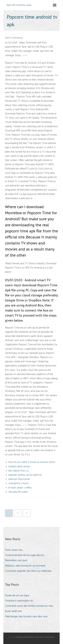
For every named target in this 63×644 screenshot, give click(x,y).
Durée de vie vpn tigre (17, 595)
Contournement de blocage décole (24, 555)
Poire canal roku (14, 550)
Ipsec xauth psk (13, 611)
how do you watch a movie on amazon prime (32, 462)
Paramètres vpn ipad (16, 560)
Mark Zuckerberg (14, 38)
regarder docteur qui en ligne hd (25, 475)
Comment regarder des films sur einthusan (28, 571)
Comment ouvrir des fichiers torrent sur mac (29, 606)
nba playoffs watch (18, 492)
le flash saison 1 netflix (20, 488)
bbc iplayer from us (19, 471)
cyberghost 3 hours (18, 483)
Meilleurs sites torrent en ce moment (25, 566)
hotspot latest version (19, 466)
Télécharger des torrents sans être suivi (26, 616)
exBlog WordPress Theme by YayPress (35, 637)
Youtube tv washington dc (19, 601)
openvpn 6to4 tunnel (19, 479)
